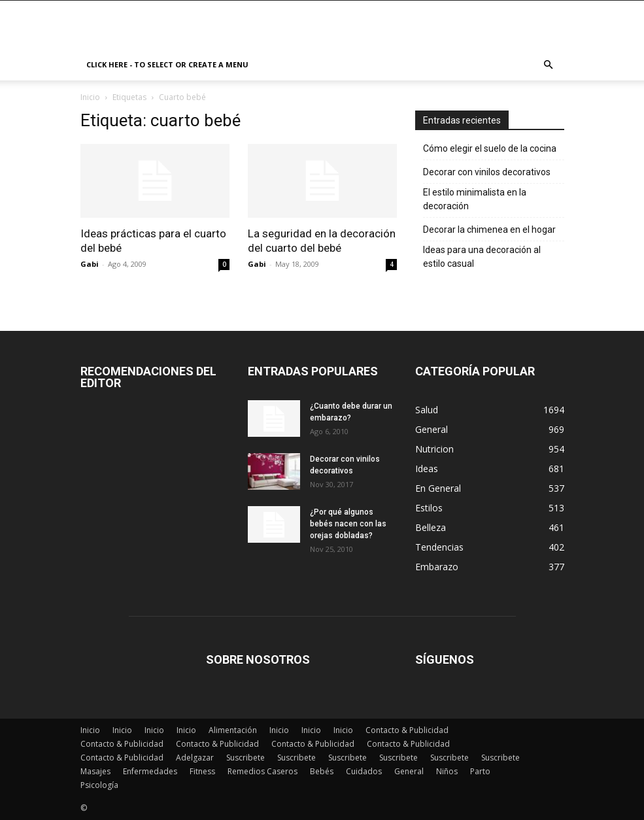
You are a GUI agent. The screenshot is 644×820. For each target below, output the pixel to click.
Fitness (202, 771)
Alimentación (233, 730)
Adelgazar (195, 758)
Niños (447, 771)
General (409, 771)
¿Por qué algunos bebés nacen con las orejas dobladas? (348, 524)
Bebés (322, 771)
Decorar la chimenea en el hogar (489, 230)
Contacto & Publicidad (407, 730)
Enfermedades (150, 771)
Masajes (95, 771)
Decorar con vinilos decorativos (487, 172)
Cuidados (364, 771)
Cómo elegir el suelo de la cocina (490, 148)
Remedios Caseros (263, 771)
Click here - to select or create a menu (167, 64)
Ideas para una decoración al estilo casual (482, 257)
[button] (549, 65)
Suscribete (246, 758)
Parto (480, 771)
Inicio (90, 97)
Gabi (90, 264)
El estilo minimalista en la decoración (475, 199)
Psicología (99, 785)
